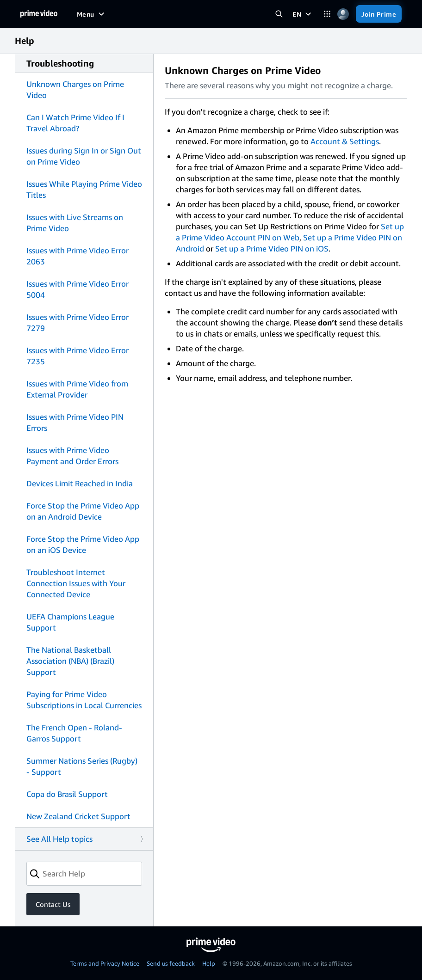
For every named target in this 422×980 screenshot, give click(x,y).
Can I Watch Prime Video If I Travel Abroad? (75, 123)
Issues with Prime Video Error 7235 (78, 356)
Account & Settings (345, 141)
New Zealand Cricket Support (78, 816)
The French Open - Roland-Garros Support (74, 733)
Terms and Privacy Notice (105, 963)
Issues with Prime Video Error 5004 (78, 289)
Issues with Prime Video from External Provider (77, 389)
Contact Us (53, 904)
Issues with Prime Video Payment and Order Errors (72, 456)
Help (209, 963)
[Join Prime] (379, 14)
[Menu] (92, 14)
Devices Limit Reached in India (80, 483)
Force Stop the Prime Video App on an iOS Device (83, 544)
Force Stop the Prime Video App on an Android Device (83, 511)
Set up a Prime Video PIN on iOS (272, 248)
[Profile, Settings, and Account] (343, 14)
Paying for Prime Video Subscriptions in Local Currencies (84, 700)
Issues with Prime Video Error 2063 (78, 256)
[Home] (39, 14)
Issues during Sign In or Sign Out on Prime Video (84, 156)
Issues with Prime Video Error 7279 (78, 322)
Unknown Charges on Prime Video (75, 89)
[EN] (303, 14)
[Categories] (327, 14)
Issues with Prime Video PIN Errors (75, 422)
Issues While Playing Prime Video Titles (84, 189)
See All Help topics (59, 839)
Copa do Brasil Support (67, 794)
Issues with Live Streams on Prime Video (75, 223)
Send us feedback (171, 963)
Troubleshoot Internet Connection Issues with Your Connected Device (76, 583)
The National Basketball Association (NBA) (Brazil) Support (70, 661)
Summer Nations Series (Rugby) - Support (82, 766)
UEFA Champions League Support (70, 622)
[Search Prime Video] (279, 14)
